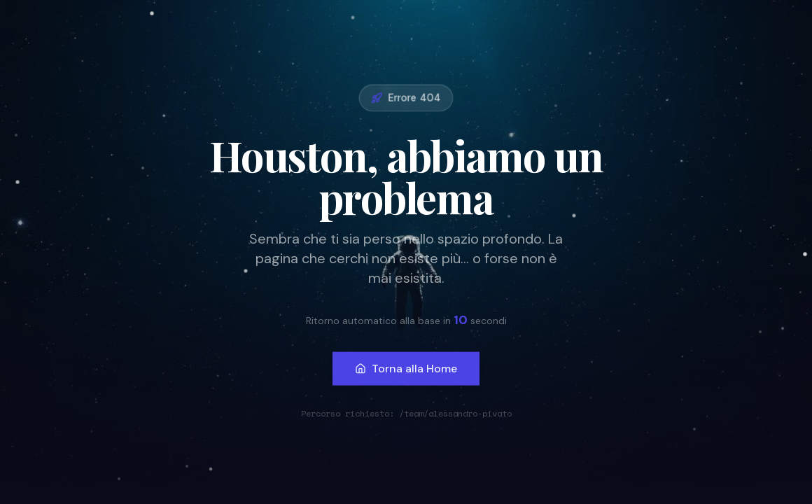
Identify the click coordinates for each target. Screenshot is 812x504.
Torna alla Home (406, 367)
